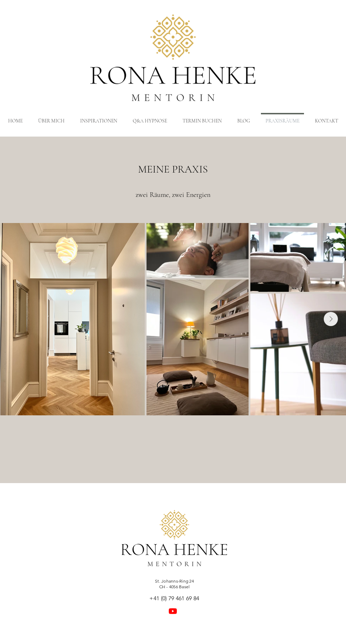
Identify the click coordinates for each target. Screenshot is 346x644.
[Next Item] (331, 319)
